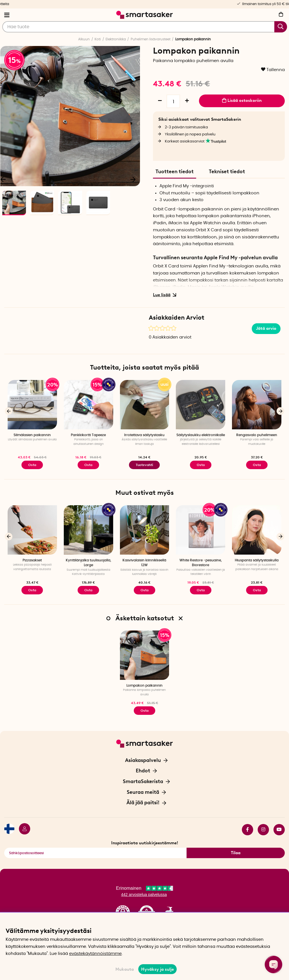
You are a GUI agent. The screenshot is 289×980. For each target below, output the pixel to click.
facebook (248, 830)
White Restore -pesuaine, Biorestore (201, 563)
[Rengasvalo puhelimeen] (257, 405)
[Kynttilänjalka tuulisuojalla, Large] (88, 530)
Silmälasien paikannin (32, 435)
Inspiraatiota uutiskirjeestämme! (145, 843)
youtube (279, 830)
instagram (263, 830)
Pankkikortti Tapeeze (88, 435)
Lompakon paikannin (144, 685)
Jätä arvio (266, 328)
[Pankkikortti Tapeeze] (88, 405)
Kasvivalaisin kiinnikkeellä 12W (144, 563)
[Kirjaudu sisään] (22, 830)
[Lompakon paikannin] (145, 655)
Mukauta (125, 969)
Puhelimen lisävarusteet (151, 39)
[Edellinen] (9, 411)
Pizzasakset (32, 560)
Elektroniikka (116, 39)
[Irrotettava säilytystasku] (145, 405)
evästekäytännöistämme (95, 954)
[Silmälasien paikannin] (32, 405)
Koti (98, 39)
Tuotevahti (144, 465)
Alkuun (84, 39)
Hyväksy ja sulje (157, 969)
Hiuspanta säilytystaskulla (257, 560)
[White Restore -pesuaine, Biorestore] (201, 530)
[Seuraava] (133, 179)
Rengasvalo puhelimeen (257, 435)
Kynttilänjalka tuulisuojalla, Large (88, 563)
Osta (88, 465)
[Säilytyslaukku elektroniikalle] (201, 405)
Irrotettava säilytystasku (144, 435)
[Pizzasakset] (32, 530)
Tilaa (236, 853)
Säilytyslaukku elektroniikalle (201, 435)
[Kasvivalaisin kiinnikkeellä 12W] (145, 530)
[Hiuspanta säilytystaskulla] (257, 530)
